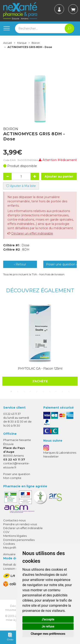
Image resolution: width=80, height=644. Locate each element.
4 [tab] (31, 391)
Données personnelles (19, 540)
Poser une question (17, 474)
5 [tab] (37, 391)
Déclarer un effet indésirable (32, 233)
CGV (6, 532)
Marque (22, 43)
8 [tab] (56, 391)
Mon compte (12, 478)
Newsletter (51, 456)
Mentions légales (15, 536)
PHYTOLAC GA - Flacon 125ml (40, 369)
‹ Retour (20, 264)
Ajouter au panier (59, 176)
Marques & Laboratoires (60, 453)
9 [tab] (63, 391)
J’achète (40, 381)
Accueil (8, 43)
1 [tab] (11, 391)
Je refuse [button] (48, 626)
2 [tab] (18, 391)
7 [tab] (50, 391)
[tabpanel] (40, 343)
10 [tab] (69, 391)
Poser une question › (62, 264)
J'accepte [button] (48, 619)
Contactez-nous (14, 520)
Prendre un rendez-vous (20, 524)
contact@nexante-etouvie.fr (16, 465)
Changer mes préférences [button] (48, 634)
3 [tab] (24, 391)
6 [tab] (43, 391)
